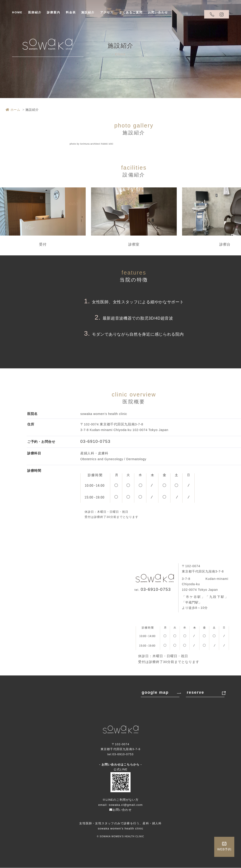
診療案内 (54, 12)
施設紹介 (88, 12)
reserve (195, 693)
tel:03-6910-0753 (120, 754)
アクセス (107, 12)
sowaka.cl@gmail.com (126, 805)
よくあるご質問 (131, 12)
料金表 (71, 12)
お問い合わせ (158, 12)
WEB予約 (224, 849)
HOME (17, 12)
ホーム (13, 110)
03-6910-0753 (98, 441)
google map (155, 693)
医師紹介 (35, 12)
